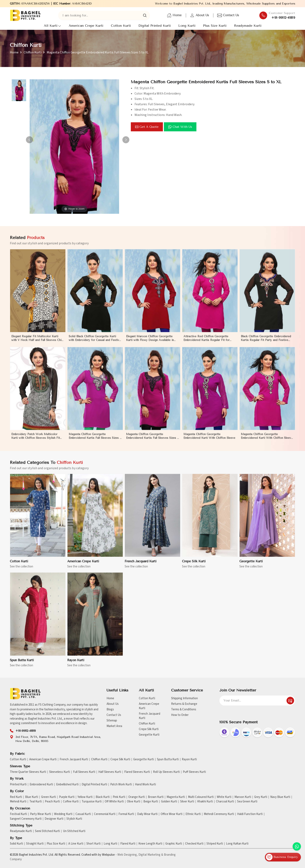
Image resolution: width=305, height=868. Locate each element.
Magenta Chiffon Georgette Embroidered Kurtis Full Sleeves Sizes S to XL (95, 440)
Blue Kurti (32, 797)
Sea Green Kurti (247, 802)
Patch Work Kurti (121, 785)
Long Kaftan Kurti (237, 844)
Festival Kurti (18, 814)
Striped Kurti (215, 844)
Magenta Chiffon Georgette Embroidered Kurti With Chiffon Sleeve (209, 440)
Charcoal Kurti (225, 802)
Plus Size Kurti (215, 26)
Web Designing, (128, 855)
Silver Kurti (187, 802)
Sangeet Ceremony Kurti (26, 819)
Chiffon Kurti (33, 52)
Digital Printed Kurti (155, 26)
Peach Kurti (52, 802)
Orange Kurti (137, 797)
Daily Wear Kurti (147, 814)
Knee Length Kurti (150, 844)
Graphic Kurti (174, 844)
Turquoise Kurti (92, 802)
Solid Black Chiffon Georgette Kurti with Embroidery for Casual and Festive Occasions (95, 342)
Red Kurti (16, 797)
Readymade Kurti (248, 26)
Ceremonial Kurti (105, 814)
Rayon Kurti (76, 664)
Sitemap (112, 721)
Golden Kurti (169, 802)
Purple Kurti (67, 797)
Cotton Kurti (121, 26)
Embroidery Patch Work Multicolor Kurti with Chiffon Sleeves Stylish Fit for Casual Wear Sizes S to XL (36, 440)
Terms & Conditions (184, 709)
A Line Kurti (76, 844)
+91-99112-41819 (283, 18)
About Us (199, 15)
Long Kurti (187, 26)
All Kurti (52, 26)
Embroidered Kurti (41, 785)
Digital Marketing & (151, 855)
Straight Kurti (35, 844)
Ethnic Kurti (193, 814)
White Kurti (224, 797)
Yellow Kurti (85, 797)
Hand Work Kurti (145, 785)
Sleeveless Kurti (60, 772)
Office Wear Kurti (172, 814)
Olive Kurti (134, 802)
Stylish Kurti (74, 819)
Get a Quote (147, 127)
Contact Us (228, 15)
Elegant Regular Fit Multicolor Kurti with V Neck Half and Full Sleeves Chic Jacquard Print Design (37, 342)
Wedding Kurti (63, 814)
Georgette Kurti (251, 565)
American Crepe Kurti (86, 26)
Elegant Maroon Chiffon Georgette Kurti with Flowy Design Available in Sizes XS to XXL (150, 342)
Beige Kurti (151, 802)
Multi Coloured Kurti (201, 797)
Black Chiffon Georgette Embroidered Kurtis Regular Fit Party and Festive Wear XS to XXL (266, 342)
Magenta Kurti (176, 797)
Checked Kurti (194, 844)
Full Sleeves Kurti (84, 772)
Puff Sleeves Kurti (194, 772)
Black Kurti (103, 797)
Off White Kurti (114, 802)
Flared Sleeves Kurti (137, 772)
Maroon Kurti (243, 797)
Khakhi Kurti (205, 802)
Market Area (114, 726)
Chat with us (180, 127)
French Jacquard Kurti (141, 565)
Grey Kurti (261, 797)
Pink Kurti (119, 797)
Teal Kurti (36, 802)
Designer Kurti (54, 819)
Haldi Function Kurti (250, 814)
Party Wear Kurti (41, 814)
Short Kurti (93, 844)
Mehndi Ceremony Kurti (219, 814)
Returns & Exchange (184, 704)
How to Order (180, 715)
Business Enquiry (282, 857)
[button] (126, 140)
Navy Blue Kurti (280, 797)
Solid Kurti (16, 844)
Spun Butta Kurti (22, 664)
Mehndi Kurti (18, 802)
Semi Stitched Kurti (47, 831)
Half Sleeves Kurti (110, 772)
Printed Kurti (18, 785)
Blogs (110, 709)
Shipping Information (184, 698)
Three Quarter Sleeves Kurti (28, 772)
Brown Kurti (156, 797)
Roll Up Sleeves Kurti (166, 772)
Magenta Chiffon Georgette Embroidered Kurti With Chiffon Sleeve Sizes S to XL (267, 440)
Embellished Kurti (67, 785)
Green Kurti (49, 797)
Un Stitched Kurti (74, 831)
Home (174, 15)
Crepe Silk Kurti (194, 565)
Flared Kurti (128, 844)
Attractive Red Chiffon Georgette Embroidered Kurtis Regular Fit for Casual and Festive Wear (206, 342)
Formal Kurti (126, 814)
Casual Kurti (83, 814)
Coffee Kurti (71, 802)
